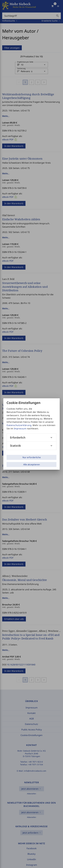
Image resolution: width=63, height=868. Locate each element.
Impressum (20, 429)
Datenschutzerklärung (19, 425)
